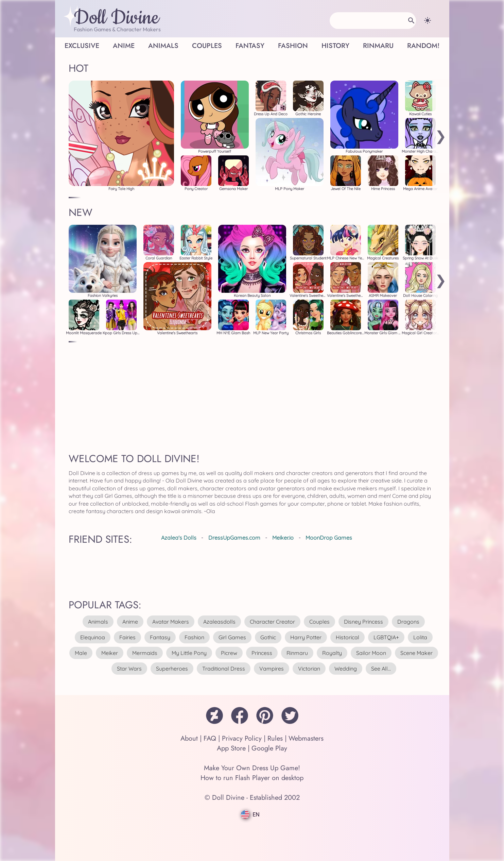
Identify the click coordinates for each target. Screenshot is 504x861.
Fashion (293, 46)
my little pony (189, 653)
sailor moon (371, 653)
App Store (231, 748)
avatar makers (171, 622)
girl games (232, 637)
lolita (420, 637)
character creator (272, 622)
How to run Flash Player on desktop (252, 778)
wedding (346, 669)
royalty (332, 653)
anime (130, 622)
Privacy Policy (242, 738)
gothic (268, 637)
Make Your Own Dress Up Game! (252, 768)
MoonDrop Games (329, 538)
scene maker (416, 653)
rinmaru (297, 653)
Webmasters (306, 738)
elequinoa (93, 637)
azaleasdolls (219, 622)
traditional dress (224, 669)
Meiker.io (283, 538)
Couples (207, 46)
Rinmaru (378, 46)
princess (262, 653)
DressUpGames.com (234, 538)
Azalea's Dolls (179, 538)
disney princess (363, 622)
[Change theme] (428, 20)
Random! (423, 46)
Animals (163, 46)
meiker (110, 653)
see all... (381, 669)
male (81, 653)
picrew (229, 653)
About (189, 738)
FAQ (210, 738)
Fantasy (250, 46)
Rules (275, 738)
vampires (272, 669)
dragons (408, 622)
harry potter (306, 637)
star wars (129, 669)
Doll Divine (116, 18)
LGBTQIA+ (386, 637)
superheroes (172, 669)
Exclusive (82, 46)
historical (347, 637)
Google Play (269, 748)
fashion (194, 637)
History (335, 46)
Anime (124, 46)
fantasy (160, 637)
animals (98, 622)
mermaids (145, 653)
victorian (309, 669)
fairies (127, 637)
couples (319, 622)
